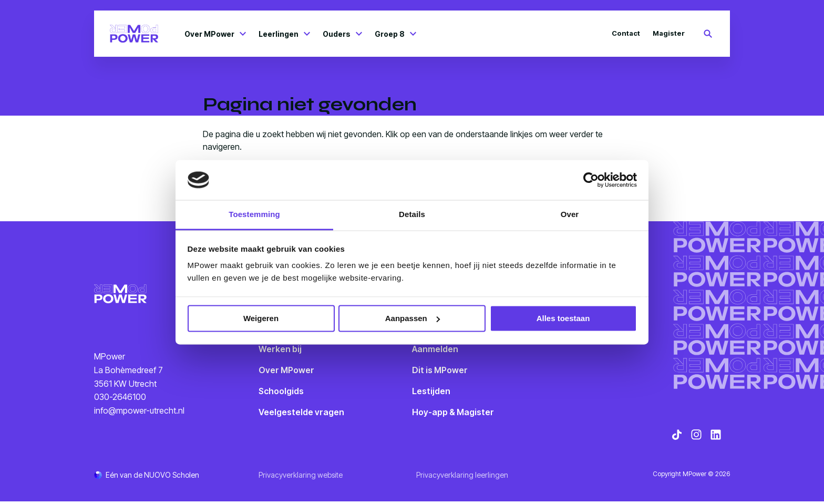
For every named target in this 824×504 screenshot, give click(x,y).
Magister (669, 33)
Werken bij (280, 349)
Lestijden (431, 391)
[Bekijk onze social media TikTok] (677, 437)
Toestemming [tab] (254, 215)
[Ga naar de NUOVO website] (147, 477)
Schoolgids (281, 391)
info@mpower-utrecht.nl (139, 412)
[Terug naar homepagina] (134, 34)
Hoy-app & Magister (453, 412)
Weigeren (261, 318)
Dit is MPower (440, 370)
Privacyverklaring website (301, 477)
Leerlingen (284, 34)
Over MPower (215, 34)
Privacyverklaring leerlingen (462, 477)
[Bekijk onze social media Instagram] (696, 437)
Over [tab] (570, 215)
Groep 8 (395, 34)
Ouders (342, 34)
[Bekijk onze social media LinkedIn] (716, 437)
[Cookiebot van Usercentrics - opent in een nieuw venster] (591, 180)
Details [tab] (412, 215)
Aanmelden (435, 349)
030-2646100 (120, 398)
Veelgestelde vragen (301, 412)
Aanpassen (413, 318)
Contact (626, 33)
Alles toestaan (563, 318)
